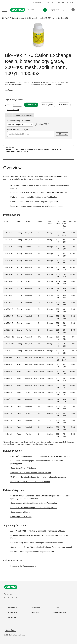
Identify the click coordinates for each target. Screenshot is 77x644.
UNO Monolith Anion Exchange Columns (27, 477)
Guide (52, 552)
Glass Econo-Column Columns (23, 468)
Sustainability (36, 607)
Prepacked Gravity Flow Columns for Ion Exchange (31, 473)
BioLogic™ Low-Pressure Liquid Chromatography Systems (34, 508)
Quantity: (8, 105)
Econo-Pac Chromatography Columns (26, 461)
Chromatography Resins (20, 512)
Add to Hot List (13, 109)
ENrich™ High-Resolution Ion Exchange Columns (30, 482)
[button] (1, 18)
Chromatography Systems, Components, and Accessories (34, 503)
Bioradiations (12, 612)
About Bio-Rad (13, 607)
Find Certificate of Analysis (18, 130)
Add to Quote (47, 105)
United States (11, 630)
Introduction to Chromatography (23, 566)
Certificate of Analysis (24, 115)
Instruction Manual (58, 531)
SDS (9, 115)
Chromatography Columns (21, 517)
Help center (12, 617)
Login (7, 100)
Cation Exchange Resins (30, 496)
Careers (56, 607)
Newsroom (35, 612)
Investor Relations (59, 612)
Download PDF (42, 124)
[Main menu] (5, 10)
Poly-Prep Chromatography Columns (26, 456)
